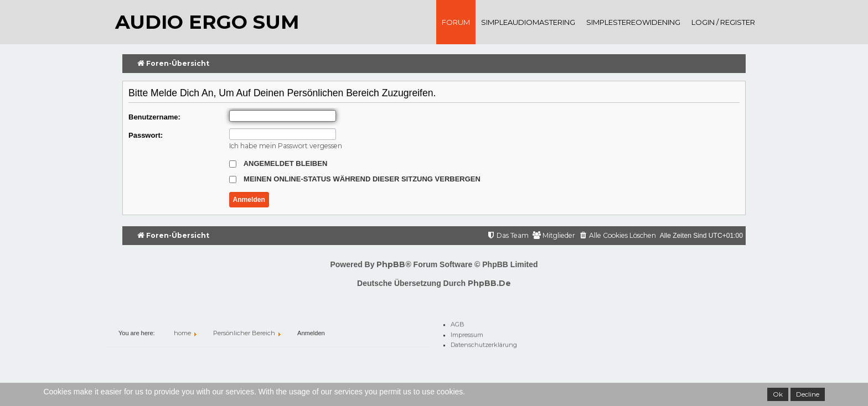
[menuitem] (618, 236)
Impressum (467, 333)
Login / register (723, 22)
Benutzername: (154, 117)
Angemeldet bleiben (278, 163)
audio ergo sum (207, 22)
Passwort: (146, 135)
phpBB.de (489, 283)
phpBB (391, 264)
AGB (458, 322)
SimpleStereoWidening (633, 22)
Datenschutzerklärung (484, 343)
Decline (808, 394)
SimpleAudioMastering (528, 22)
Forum (456, 22)
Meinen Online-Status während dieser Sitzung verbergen (355, 179)
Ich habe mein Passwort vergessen (286, 146)
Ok (778, 394)
